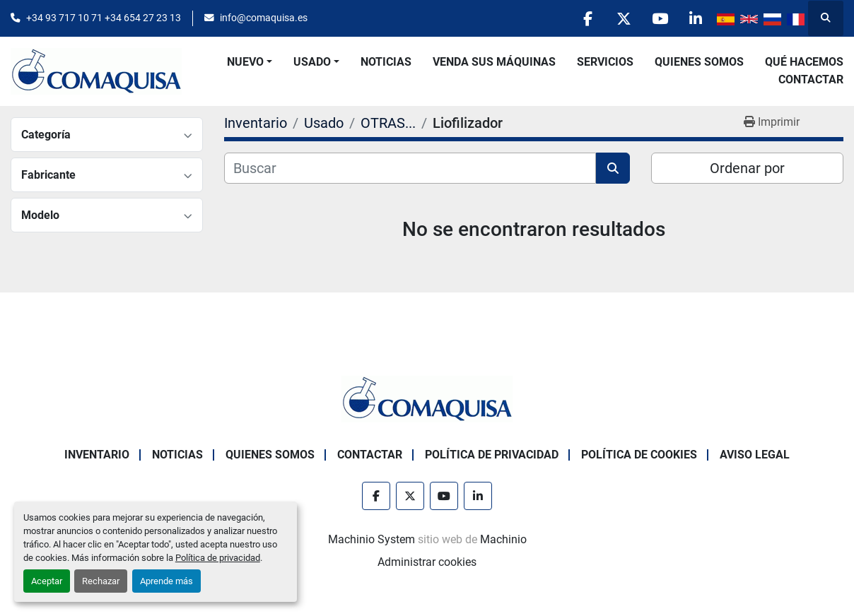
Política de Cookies (639, 455)
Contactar (811, 79)
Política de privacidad (218, 558)
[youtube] (660, 18)
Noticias (386, 62)
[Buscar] (410, 168)
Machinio (503, 539)
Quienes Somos (699, 62)
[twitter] (624, 18)
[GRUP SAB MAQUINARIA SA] (427, 398)
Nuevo (245, 62)
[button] (250, 62)
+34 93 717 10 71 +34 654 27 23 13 (104, 18)
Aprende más (166, 581)
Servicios (605, 62)
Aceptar (47, 581)
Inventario (97, 455)
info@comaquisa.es (264, 18)
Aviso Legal (755, 455)
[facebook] (587, 18)
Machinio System (372, 539)
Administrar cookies (427, 562)
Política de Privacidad (492, 455)
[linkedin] (696, 18)
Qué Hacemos (804, 62)
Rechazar (101, 581)
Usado (312, 62)
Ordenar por (747, 168)
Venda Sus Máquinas (494, 62)
